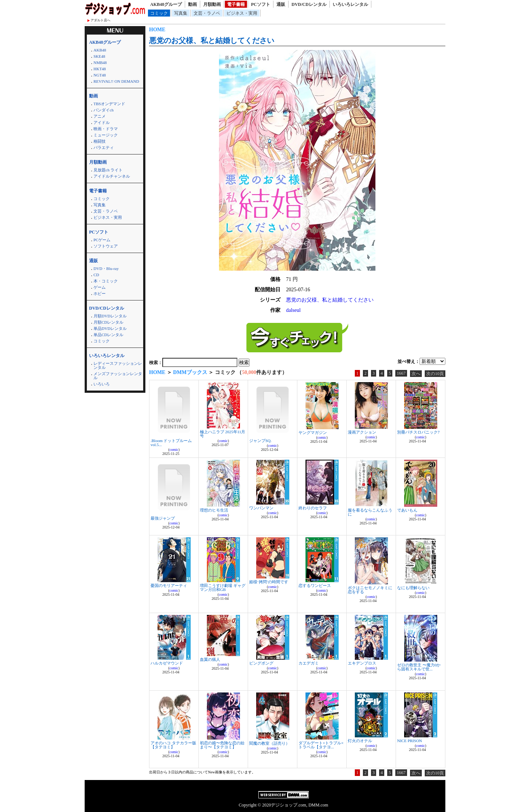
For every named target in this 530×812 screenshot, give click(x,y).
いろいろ (102, 384)
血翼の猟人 (210, 659)
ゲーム (100, 287)
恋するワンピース (315, 585)
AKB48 (100, 50)
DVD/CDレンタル (309, 4)
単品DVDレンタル (110, 328)
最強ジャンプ (163, 518)
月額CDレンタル (108, 322)
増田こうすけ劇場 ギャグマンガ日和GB (223, 587)
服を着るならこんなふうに (370, 512)
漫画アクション (362, 432)
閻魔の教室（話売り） (269, 743)
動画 (192, 4)
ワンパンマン (261, 508)
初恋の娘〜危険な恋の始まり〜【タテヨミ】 (222, 745)
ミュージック (106, 135)
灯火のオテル (360, 741)
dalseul (293, 310)
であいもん (407, 510)
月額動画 (212, 4)
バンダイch (103, 110)
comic (174, 450)
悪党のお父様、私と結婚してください (212, 40)
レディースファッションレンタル (118, 365)
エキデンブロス (362, 663)
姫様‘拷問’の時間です (269, 582)
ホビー (100, 293)
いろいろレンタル (350, 4)
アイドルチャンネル (112, 176)
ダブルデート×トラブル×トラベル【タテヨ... (321, 745)
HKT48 (100, 69)
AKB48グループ (166, 4)
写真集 (181, 13)
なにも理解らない (413, 588)
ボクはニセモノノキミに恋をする (370, 590)
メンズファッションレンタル (118, 376)
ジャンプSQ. (260, 441)
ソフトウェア (106, 246)
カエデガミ (309, 663)
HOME (157, 30)
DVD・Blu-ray (106, 268)
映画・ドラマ (106, 129)
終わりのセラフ (313, 508)
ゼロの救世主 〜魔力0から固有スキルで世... (419, 667)
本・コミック (106, 281)
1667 (401, 373)
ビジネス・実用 (242, 13)
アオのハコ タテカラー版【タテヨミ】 (173, 745)
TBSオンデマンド (109, 104)
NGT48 (100, 75)
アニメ (100, 116)
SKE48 (99, 56)
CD (96, 275)
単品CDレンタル (108, 335)
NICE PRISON (410, 741)
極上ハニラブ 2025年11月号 (222, 434)
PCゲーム (102, 240)
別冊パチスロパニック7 (418, 432)
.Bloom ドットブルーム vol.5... (171, 443)
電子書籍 (236, 4)
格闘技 (100, 141)
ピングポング (261, 663)
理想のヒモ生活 (214, 510)
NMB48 (100, 63)
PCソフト (261, 4)
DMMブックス (190, 372)
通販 (281, 4)
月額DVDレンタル (110, 316)
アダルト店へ (100, 20)
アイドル (102, 122)
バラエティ (104, 147)
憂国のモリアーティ (169, 585)
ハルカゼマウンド (167, 663)
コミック (159, 13)
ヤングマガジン (313, 432)
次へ (416, 374)
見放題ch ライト (108, 170)
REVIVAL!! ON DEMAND (116, 81)
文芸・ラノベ (207, 13)
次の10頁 (435, 374)
